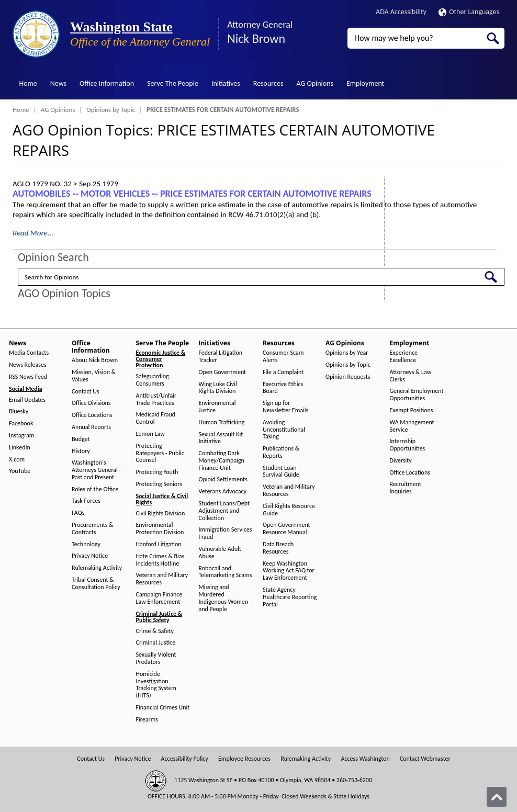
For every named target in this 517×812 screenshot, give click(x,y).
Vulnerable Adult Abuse (220, 553)
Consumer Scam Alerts (283, 357)
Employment (365, 83)
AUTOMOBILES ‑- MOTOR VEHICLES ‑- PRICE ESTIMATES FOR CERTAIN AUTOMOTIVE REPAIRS (192, 194)
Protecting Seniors (159, 484)
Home (28, 83)
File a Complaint (283, 372)
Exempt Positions (412, 410)
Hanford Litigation (159, 544)
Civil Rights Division (161, 514)
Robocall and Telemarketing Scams (226, 572)
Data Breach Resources (278, 548)
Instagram (21, 436)
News (58, 83)
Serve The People (173, 83)
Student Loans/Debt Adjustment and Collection (224, 511)
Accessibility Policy (185, 759)
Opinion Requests (348, 377)
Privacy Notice (90, 556)
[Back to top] (497, 797)
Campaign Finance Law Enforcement (159, 598)
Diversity (401, 461)
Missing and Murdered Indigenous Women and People (224, 598)
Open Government (223, 372)
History (81, 451)
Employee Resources (244, 759)
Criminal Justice (156, 643)
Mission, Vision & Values (94, 376)
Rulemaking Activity (97, 568)
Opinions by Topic (111, 110)
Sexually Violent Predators (156, 658)
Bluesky (19, 411)
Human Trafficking (222, 422)
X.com (17, 460)
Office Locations (92, 415)
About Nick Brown (95, 360)
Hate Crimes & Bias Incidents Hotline (160, 560)
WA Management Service (412, 426)
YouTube (20, 471)
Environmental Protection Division (160, 529)
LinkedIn (20, 448)
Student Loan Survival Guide (281, 472)
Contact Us (86, 392)
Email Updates (27, 400)
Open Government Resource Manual (286, 529)
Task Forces (86, 501)
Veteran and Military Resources (162, 579)
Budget (81, 439)
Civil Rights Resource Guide (289, 510)
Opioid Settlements (223, 480)
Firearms (147, 720)
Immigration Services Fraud (226, 533)
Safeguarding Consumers (153, 380)
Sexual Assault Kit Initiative (221, 438)
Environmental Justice (217, 407)
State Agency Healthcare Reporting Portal (290, 597)
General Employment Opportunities (417, 395)
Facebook (21, 424)
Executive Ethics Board (283, 388)
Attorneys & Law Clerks (411, 376)
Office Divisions (91, 403)
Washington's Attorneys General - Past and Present (96, 470)
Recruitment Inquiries (406, 488)
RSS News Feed (28, 377)
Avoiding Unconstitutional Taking (284, 430)
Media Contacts (29, 353)
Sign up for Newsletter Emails (285, 407)
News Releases (28, 365)
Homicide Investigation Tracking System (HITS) (156, 685)
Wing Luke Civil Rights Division (218, 388)
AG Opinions (315, 83)
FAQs (78, 513)
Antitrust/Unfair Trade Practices (156, 399)
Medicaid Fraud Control (156, 418)
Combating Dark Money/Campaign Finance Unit (222, 461)
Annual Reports (91, 427)
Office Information (107, 83)
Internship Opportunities (408, 445)
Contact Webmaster (425, 759)
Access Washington (365, 759)
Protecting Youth (157, 472)
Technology (86, 544)
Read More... (33, 233)
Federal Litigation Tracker (221, 357)
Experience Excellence (404, 357)
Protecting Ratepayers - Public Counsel (160, 453)
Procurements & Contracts (92, 529)
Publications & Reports (281, 452)
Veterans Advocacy (223, 492)
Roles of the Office (95, 489)
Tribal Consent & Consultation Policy (96, 584)
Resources (268, 83)
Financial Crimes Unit (163, 708)
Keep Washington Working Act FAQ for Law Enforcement (289, 571)
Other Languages (469, 12)
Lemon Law (150, 434)
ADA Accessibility (401, 12)
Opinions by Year (347, 353)
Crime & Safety (155, 631)
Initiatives (226, 83)
